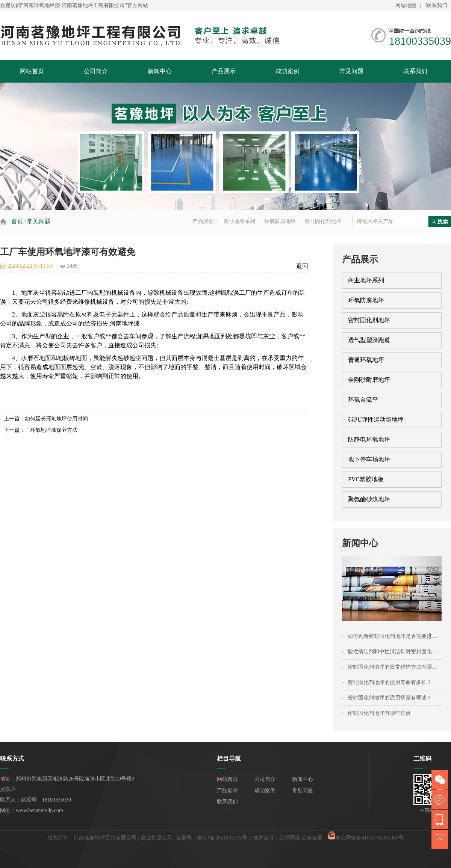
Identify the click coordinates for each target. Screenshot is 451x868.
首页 (17, 221)
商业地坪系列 (239, 221)
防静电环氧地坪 (369, 439)
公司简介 (96, 71)
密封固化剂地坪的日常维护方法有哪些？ (395, 667)
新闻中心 (160, 71)
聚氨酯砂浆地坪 (369, 499)
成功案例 (288, 71)
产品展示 (224, 71)
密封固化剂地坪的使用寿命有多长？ (390, 682)
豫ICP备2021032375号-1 (224, 838)
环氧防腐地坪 (280, 221)
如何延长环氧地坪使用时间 (56, 419)
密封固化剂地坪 (323, 221)
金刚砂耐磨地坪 (369, 380)
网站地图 (406, 5)
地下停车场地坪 (369, 459)
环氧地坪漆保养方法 (51, 430)
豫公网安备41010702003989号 (369, 838)
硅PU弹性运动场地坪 (376, 420)
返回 (302, 266)
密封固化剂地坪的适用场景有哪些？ (390, 698)
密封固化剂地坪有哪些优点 (379, 713)
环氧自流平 (363, 400)
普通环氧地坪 (366, 360)
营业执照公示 (156, 838)
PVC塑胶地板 (366, 479)
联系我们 (437, 5)
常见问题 (351, 71)
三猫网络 (290, 838)
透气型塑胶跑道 (369, 340)
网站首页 (32, 71)
